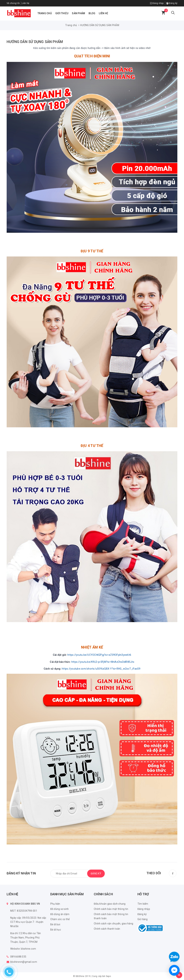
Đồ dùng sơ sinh (60, 909)
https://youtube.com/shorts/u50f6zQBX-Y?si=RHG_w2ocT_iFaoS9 (101, 669)
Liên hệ (103, 13)
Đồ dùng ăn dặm (60, 914)
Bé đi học (56, 930)
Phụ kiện (55, 904)
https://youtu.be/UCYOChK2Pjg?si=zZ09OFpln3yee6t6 (99, 655)
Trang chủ (45, 13)
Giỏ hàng (143, 919)
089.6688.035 (18, 957)
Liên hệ (25, 3)
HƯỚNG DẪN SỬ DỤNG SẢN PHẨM (35, 42)
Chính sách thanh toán (107, 929)
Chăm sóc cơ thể (60, 919)
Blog (92, 13)
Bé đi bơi (55, 924)
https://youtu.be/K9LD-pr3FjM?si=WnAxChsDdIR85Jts (103, 662)
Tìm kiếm (143, 904)
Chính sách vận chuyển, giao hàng (113, 924)
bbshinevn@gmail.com (24, 962)
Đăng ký (172, 3)
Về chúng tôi (13, 3)
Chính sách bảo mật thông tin (111, 909)
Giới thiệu (62, 13)
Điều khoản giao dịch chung (110, 904)
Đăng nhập (157, 3)
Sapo (108, 976)
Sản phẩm (78, 13)
